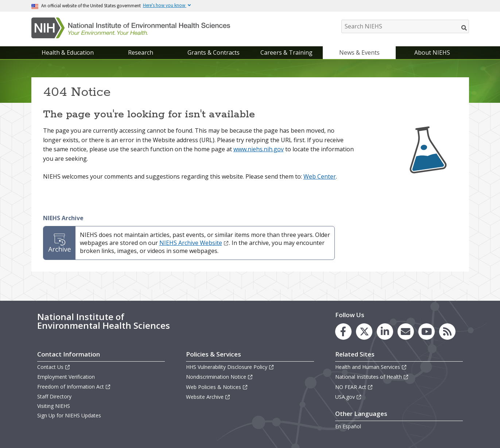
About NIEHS (432, 52)
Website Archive (208, 397)
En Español (348, 426)
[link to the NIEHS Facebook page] (343, 332)
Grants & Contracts (214, 52)
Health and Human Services (371, 367)
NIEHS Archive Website (194, 243)
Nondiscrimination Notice (220, 377)
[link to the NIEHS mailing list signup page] (406, 332)
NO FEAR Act (354, 387)
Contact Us (54, 367)
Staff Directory (54, 396)
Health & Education (68, 52)
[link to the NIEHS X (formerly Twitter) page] (364, 332)
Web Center (320, 176)
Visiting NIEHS (54, 406)
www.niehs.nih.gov (259, 149)
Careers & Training (286, 52)
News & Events (359, 52)
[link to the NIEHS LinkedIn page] (385, 332)
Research (141, 52)
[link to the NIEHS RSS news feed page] (447, 332)
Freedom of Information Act (74, 387)
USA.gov (348, 397)
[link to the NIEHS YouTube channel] (427, 332)
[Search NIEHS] (405, 26)
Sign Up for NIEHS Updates (69, 415)
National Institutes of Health (372, 377)
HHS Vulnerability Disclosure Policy (230, 367)
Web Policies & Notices (217, 387)
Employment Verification (66, 377)
